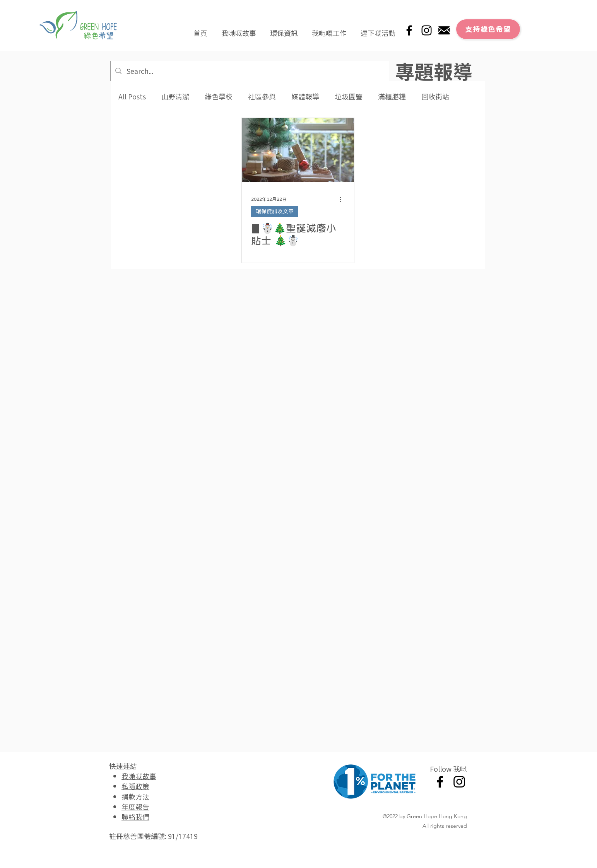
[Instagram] (427, 30)
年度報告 (135, 806)
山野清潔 (175, 97)
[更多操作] (344, 199)
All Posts (132, 97)
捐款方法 (135, 796)
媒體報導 (305, 97)
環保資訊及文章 (275, 211)
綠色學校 (219, 97)
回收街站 (435, 97)
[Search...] (249, 71)
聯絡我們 (135, 817)
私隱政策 (135, 786)
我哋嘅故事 (139, 776)
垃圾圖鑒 (349, 97)
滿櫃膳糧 (392, 97)
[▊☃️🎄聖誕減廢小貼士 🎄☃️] (298, 150)
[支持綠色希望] (488, 29)
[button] (239, 29)
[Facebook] (409, 30)
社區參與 (262, 97)
